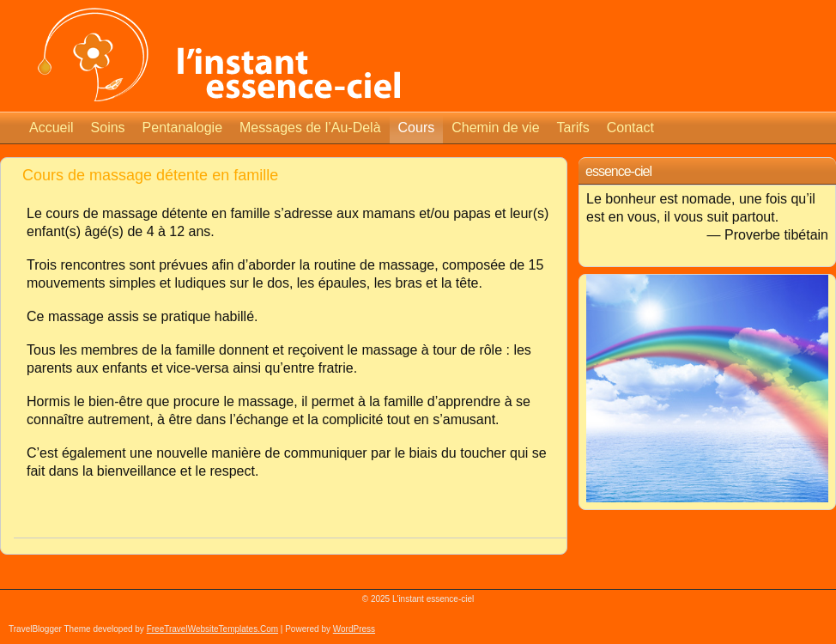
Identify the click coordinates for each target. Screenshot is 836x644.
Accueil (51, 128)
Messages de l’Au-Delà (310, 128)
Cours (417, 128)
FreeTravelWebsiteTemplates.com (212, 629)
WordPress (354, 629)
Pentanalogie (182, 128)
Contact (630, 128)
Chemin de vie (495, 128)
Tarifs (573, 128)
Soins (108, 128)
